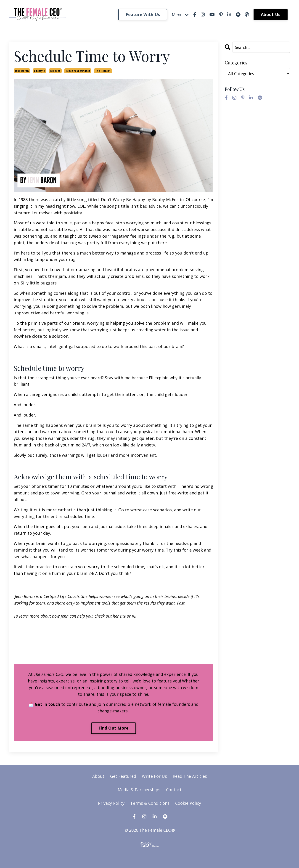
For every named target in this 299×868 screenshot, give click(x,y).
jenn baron (22, 71)
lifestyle (40, 71)
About (98, 776)
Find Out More (114, 728)
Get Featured (123, 776)
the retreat (103, 71)
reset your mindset (78, 71)
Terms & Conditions (150, 803)
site (123, 616)
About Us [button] (271, 14)
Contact (174, 790)
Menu (180, 14)
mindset (55, 71)
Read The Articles (190, 776)
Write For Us (155, 776)
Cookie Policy (188, 803)
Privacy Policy (112, 803)
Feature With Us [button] (143, 14)
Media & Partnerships (139, 790)
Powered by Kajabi (149, 856)
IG (134, 616)
